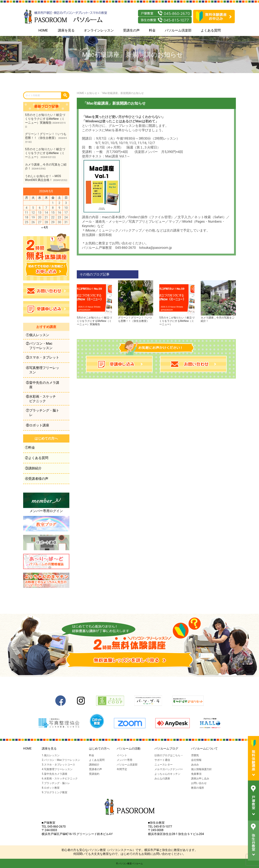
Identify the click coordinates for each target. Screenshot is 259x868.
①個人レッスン (38, 335)
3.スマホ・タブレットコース (58, 765)
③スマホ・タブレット (43, 357)
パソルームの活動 (129, 749)
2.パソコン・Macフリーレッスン (61, 760)
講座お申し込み (200, 778)
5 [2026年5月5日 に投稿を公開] (33, 208)
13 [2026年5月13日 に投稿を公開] (40, 213)
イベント (122, 755)
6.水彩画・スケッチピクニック (60, 778)
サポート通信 (162, 760)
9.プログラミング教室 (55, 792)
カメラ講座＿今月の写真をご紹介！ (218, 318)
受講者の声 (95, 769)
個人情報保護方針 (201, 769)
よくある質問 (211, 30)
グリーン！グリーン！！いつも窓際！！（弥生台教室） (136, 318)
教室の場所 (198, 788)
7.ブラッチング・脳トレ (56, 783)
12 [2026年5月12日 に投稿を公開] (33, 213)
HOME (43, 30)
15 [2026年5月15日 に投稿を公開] (53, 213)
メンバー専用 (125, 760)
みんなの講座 (162, 778)
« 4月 (45, 227)
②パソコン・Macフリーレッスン (39, 346)
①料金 (30, 447)
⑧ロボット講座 (38, 425)
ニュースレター (164, 765)
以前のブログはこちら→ (169, 755)
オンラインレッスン (99, 30)
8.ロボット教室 (51, 788)
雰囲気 (195, 755)
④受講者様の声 (37, 479)
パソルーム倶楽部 (178, 30)
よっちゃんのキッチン (167, 774)
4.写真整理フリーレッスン (57, 769)
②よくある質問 (37, 458)
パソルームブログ (166, 749)
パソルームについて (204, 749)
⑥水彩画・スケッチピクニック (41, 399)
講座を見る (66, 30)
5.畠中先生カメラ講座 (55, 774)
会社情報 (196, 760)
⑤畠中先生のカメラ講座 (43, 385)
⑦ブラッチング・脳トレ (43, 413)
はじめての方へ (99, 749)
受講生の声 (131, 30)
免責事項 (196, 774)
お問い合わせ (199, 783)
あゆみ (195, 765)
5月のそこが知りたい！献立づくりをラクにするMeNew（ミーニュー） (177, 319)
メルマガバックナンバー (169, 769)
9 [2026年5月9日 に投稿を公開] (59, 208)
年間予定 (122, 769)
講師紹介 (94, 765)
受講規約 (94, 774)
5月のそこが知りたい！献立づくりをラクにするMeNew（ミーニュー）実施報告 (94, 319)
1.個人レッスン (51, 755)
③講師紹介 (33, 468)
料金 (152, 30)
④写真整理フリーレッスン (43, 370)
